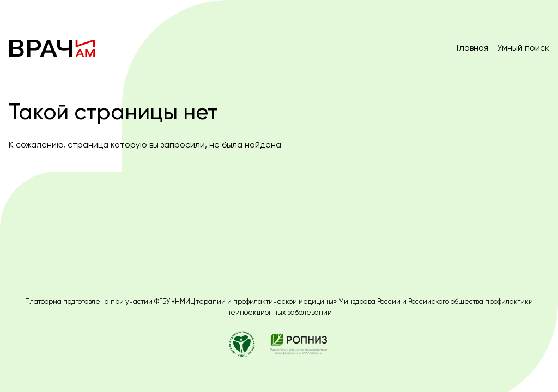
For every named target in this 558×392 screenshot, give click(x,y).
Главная (472, 48)
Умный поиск (523, 48)
